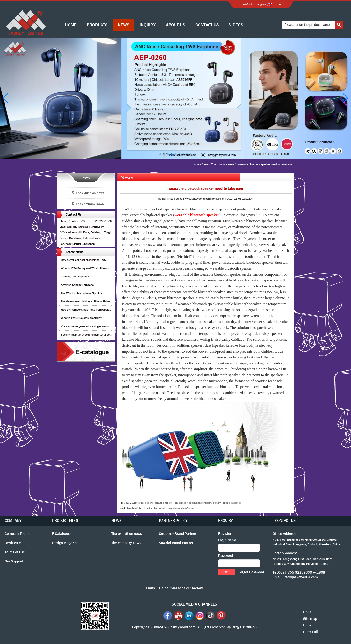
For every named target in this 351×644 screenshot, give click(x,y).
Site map (310, 619)
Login (226, 572)
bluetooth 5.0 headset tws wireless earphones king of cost (162, 508)
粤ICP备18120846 (242, 627)
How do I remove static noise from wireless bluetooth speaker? (98, 310)
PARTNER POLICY (173, 520)
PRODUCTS (97, 25)
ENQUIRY (226, 520)
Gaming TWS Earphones (76, 277)
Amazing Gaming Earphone (77, 285)
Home (195, 164)
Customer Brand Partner (178, 534)
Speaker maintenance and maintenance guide (89, 335)
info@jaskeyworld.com (301, 577)
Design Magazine (65, 543)
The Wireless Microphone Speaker (81, 293)
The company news (223, 164)
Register (225, 534)
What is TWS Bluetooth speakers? (81, 318)
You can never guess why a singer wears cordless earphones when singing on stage (111, 326)
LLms (307, 625)
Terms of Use (15, 552)
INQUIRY (148, 25)
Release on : (219, 199)
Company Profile (18, 534)
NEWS (124, 25)
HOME (71, 25)
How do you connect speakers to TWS (83, 260)
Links (307, 612)
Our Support (14, 561)
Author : (163, 199)
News (205, 164)
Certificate (13, 543)
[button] (160, 154)
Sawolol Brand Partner (176, 543)
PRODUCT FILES (65, 520)
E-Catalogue (61, 534)
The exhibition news (90, 193)
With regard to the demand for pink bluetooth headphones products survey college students (186, 503)
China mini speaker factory (181, 588)
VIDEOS (236, 25)
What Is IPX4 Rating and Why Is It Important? (88, 268)
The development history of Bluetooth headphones (91, 301)
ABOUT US (175, 25)
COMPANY (13, 520)
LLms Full (310, 632)
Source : (179, 199)
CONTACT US (207, 25)
